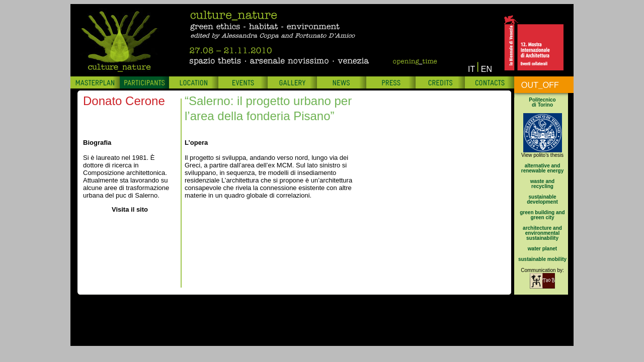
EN (487, 69)
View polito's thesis (542, 155)
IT (471, 69)
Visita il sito (130, 209)
